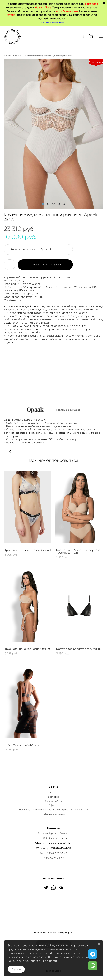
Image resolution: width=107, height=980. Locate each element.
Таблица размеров (53, 814)
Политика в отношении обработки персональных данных (54, 810)
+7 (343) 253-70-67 (57, 853)
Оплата (54, 793)
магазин (7, 55)
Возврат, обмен (53, 801)
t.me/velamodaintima (59, 843)
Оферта (53, 805)
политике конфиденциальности (37, 961)
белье (18, 55)
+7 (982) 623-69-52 (61, 848)
